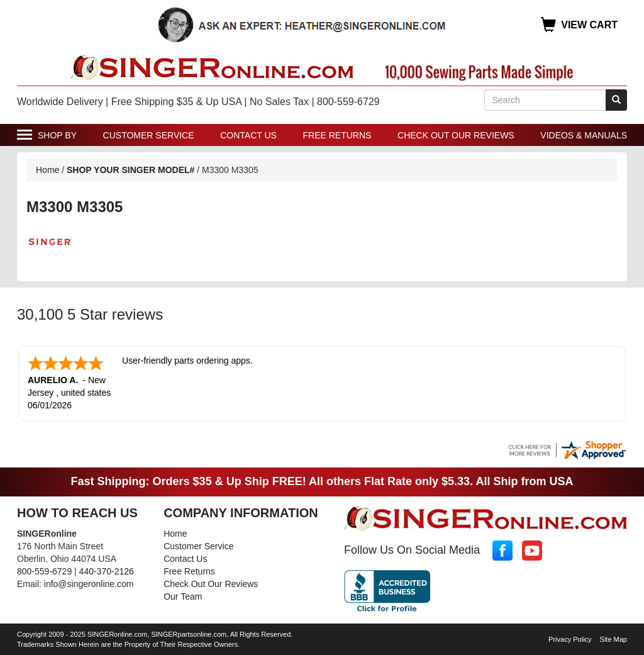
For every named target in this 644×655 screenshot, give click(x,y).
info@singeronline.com (89, 583)
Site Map (613, 638)
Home (47, 170)
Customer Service (149, 135)
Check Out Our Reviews (456, 135)
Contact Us (248, 135)
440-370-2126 (107, 570)
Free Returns (337, 135)
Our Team (183, 595)
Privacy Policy (570, 638)
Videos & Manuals (584, 135)
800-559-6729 (44, 570)
